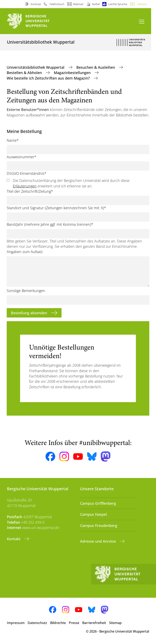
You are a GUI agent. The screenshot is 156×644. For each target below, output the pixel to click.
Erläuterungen (25, 186)
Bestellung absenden (30, 313)
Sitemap (115, 623)
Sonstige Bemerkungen (26, 291)
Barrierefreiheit (94, 623)
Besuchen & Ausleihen (96, 67)
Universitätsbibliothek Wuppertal (36, 67)
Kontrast (36, 4)
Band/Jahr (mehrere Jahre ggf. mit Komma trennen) (50, 224)
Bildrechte (58, 623)
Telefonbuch (57, 4)
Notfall (96, 4)
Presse (74, 623)
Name (13, 140)
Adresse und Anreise (99, 541)
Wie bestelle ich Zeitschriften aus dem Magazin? (49, 78)
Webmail (78, 4)
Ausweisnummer (22, 157)
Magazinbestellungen (73, 73)
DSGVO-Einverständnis (27, 173)
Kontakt (14, 539)
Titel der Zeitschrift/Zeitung (30, 191)
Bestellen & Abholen (25, 73)
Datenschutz (37, 623)
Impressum (16, 623)
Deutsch (142, 4)
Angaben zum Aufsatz (25, 252)
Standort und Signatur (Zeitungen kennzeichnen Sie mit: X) (56, 208)
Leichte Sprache (118, 4)
